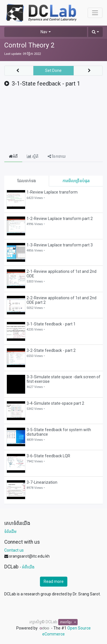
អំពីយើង (28, 567)
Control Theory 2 (29, 45)
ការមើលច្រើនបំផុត (76, 181)
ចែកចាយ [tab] (57, 156)
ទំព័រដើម (10, 531)
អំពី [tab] (13, 156)
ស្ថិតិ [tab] (33, 156)
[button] (95, 32)
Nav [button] (44, 32)
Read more (54, 581)
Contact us (14, 550)
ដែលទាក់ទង (27, 181)
